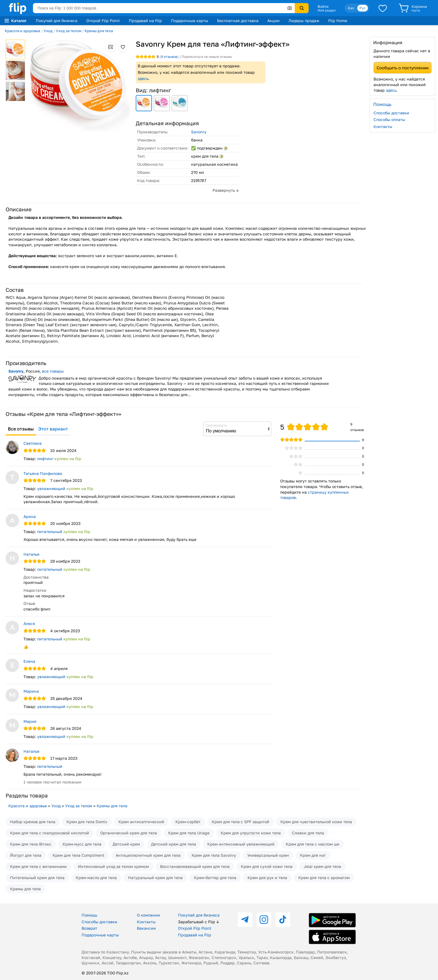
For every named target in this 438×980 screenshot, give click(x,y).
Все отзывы (21, 429)
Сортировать (216, 425)
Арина (30, 516)
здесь (143, 78)
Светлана (33, 443)
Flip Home (338, 21)
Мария (30, 721)
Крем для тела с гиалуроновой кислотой (50, 833)
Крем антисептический (141, 822)
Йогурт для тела (26, 855)
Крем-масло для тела (96, 878)
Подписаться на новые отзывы (207, 57)
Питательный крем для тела (37, 878)
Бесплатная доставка (238, 21)
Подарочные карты (190, 21)
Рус (363, 8)
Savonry (199, 132)
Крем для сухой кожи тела (267, 866)
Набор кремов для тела (33, 822)
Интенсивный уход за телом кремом (113, 866)
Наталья (31, 554)
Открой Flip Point (103, 21)
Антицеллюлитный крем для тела (148, 855)
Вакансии (146, 928)
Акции (273, 21)
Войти (323, 6)
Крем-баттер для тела (215, 878)
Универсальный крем (268, 855)
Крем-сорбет (188, 822)
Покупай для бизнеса (57, 21)
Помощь (89, 915)
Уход (48, 31)
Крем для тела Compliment (78, 855)
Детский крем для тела (174, 844)
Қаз (351, 8)
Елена (29, 661)
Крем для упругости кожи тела (251, 833)
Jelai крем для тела (322, 866)
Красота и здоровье (22, 31)
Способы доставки (391, 113)
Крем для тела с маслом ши (313, 844)
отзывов (169, 57)
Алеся (29, 623)
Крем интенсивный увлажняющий (241, 844)
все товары (53, 371)
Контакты (383, 126)
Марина (31, 691)
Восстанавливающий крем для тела (195, 866)
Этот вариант (53, 429)
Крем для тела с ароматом (324, 878)
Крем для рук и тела (267, 878)
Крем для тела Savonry (214, 855)
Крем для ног (313, 855)
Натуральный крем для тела (155, 878)
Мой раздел (327, 10)
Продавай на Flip (145, 21)
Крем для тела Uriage (189, 833)
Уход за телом (69, 31)
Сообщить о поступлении (403, 68)
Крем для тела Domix (87, 822)
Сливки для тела (308, 833)
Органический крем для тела (129, 833)
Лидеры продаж (304, 21)
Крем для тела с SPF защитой (241, 822)
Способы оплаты (389, 119)
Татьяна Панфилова (43, 473)
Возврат (89, 928)
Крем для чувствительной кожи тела (316, 822)
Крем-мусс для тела (82, 844)
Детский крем (126, 844)
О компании (148, 915)
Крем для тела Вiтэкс (31, 844)
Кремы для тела (99, 31)
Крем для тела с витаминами (38, 866)
